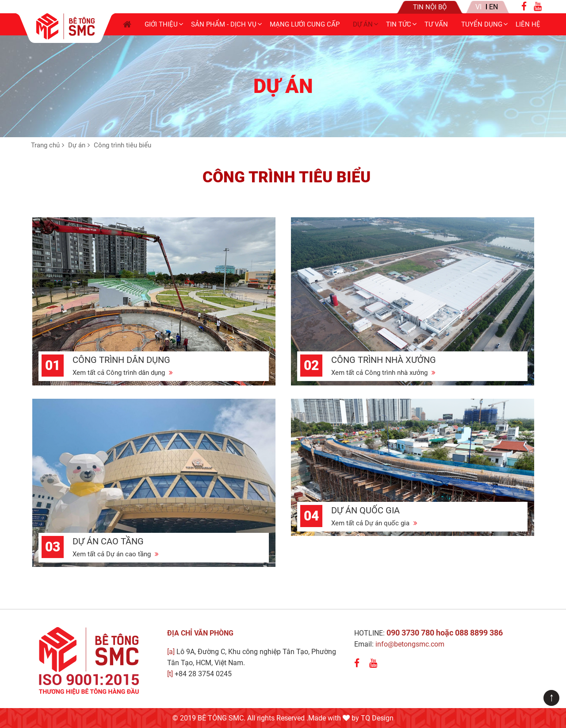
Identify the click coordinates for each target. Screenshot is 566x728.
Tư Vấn (436, 24)
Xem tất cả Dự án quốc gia (374, 523)
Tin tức (399, 24)
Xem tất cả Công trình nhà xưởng (383, 373)
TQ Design (377, 718)
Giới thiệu (161, 24)
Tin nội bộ (430, 7)
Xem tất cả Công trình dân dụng (123, 373)
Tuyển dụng (482, 24)
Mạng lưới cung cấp (305, 24)
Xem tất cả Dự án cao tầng (116, 554)
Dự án (363, 24)
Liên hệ (528, 24)
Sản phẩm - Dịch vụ (224, 24)
